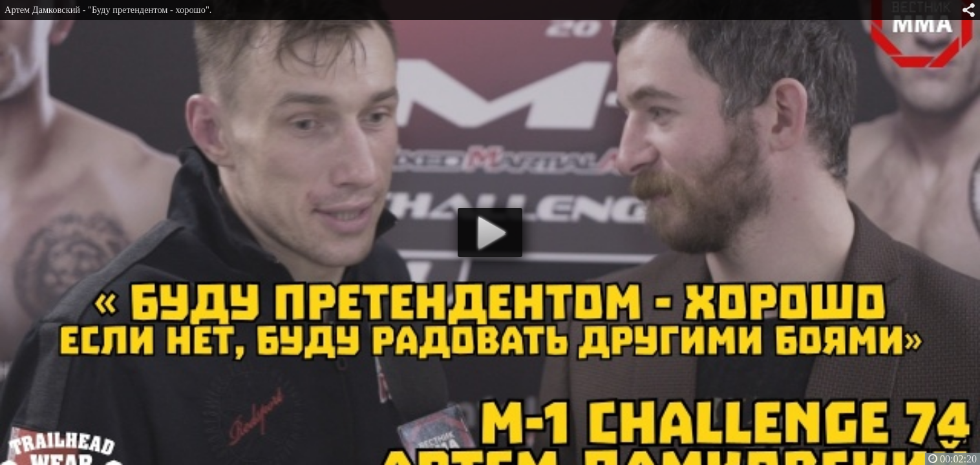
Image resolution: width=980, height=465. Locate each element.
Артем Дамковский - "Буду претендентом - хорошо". (108, 10)
